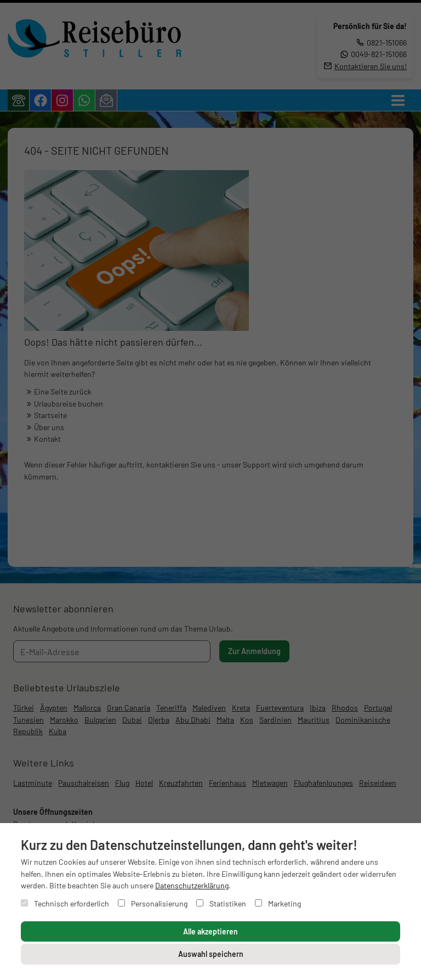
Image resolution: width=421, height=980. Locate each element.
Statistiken (221, 903)
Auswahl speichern (211, 954)
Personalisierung (153, 903)
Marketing (278, 903)
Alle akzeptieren (210, 931)
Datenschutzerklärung (192, 885)
